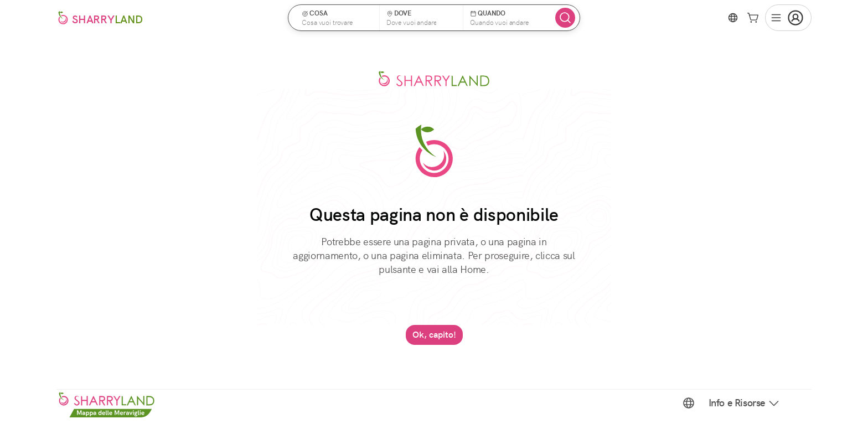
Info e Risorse (745, 403)
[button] (337, 18)
